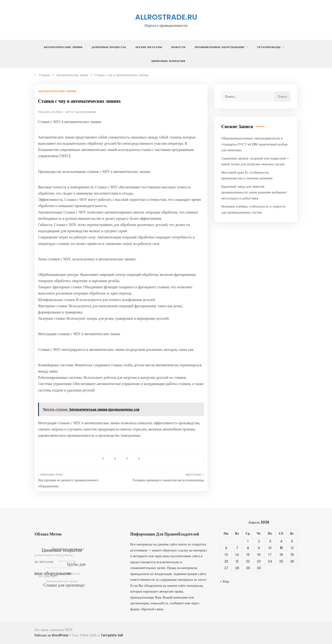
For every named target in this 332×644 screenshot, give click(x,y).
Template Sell (112, 635)
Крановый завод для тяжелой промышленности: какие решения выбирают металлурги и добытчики (254, 192)
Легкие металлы (149, 47)
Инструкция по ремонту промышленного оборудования (68, 483)
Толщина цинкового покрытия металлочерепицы (168, 480)
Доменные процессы (109, 47)
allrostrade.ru (166, 17)
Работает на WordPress (52, 635)
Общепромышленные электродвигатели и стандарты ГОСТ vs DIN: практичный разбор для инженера (254, 144)
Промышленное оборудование (221, 47)
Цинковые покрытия (168, 61)
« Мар (225, 581)
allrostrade (86, 112)
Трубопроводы (270, 47)
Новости (178, 47)
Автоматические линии (63, 47)
